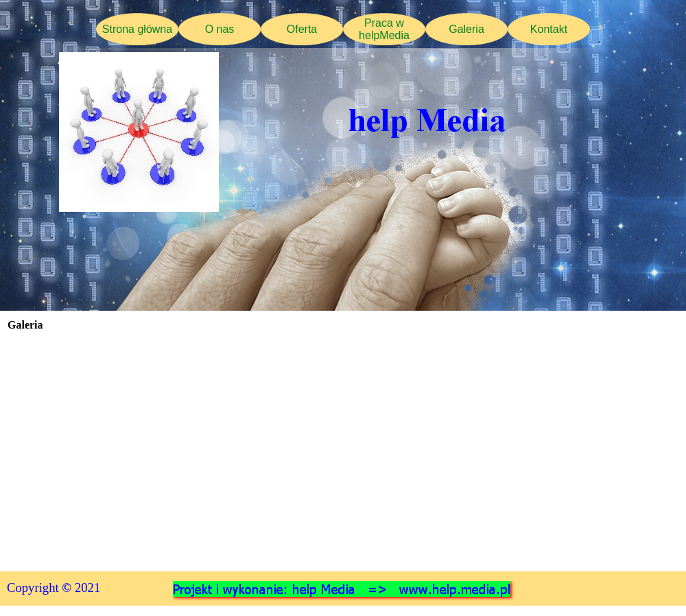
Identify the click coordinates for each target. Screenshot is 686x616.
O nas (220, 29)
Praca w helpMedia (384, 29)
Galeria (466, 29)
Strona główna (137, 29)
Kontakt (549, 29)
